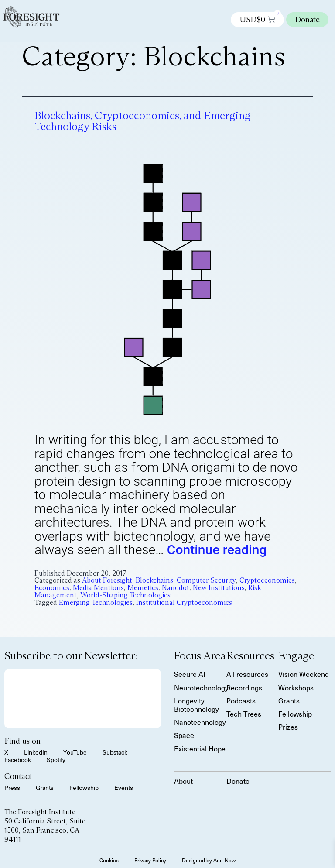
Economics (52, 588)
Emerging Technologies (96, 602)
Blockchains (154, 580)
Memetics (143, 588)
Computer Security (206, 580)
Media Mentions (98, 588)
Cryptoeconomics (267, 580)
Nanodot (176, 588)
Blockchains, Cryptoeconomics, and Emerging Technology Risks (143, 121)
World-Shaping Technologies (125, 595)
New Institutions (219, 588)
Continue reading (217, 550)
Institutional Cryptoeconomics (184, 602)
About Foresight (107, 580)
